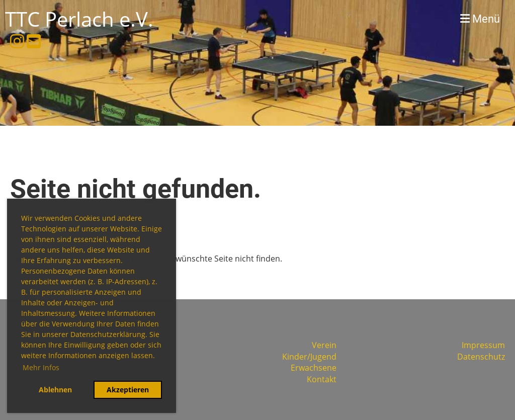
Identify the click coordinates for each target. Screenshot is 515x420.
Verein (324, 345)
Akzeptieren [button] (128, 390)
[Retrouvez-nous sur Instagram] (17, 41)
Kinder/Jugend (309, 357)
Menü (480, 19)
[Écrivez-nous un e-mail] (34, 41)
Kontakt (322, 379)
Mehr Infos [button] (41, 367)
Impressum (483, 345)
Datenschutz (481, 357)
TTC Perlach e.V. (79, 19)
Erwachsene (314, 368)
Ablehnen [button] (55, 390)
